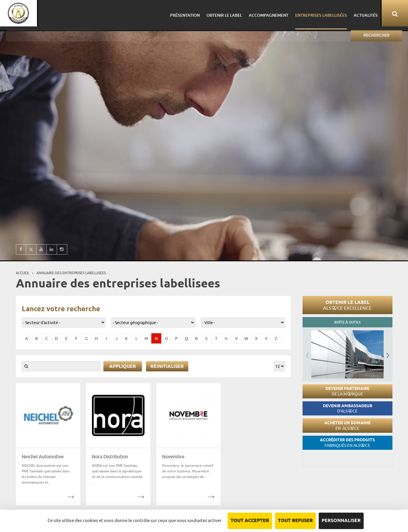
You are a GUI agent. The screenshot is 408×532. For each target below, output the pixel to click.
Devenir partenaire (347, 391)
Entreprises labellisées (319, 13)
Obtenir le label (347, 305)
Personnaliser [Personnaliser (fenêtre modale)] (341, 521)
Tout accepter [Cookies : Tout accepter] (250, 521)
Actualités (363, 13)
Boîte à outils (347, 322)
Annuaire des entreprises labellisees (71, 273)
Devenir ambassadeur (347, 409)
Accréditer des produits (347, 443)
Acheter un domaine (347, 426)
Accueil (23, 273)
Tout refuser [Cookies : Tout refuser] (295, 521)
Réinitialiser (167, 367)
